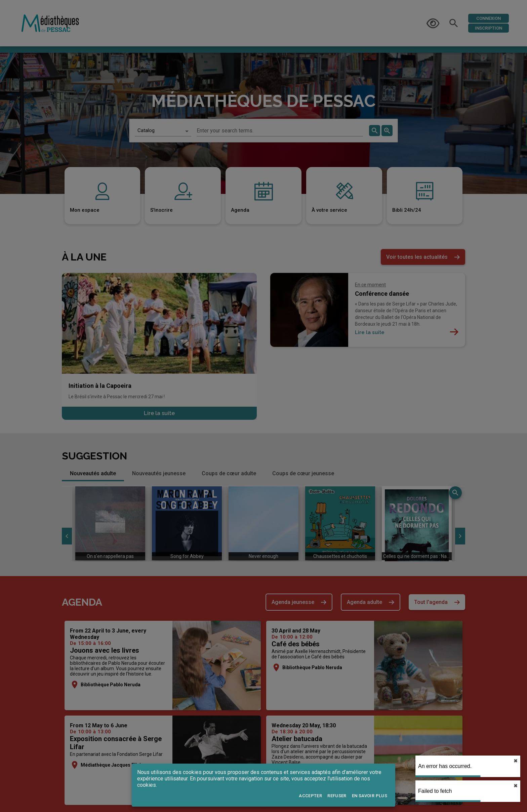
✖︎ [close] (516, 761)
